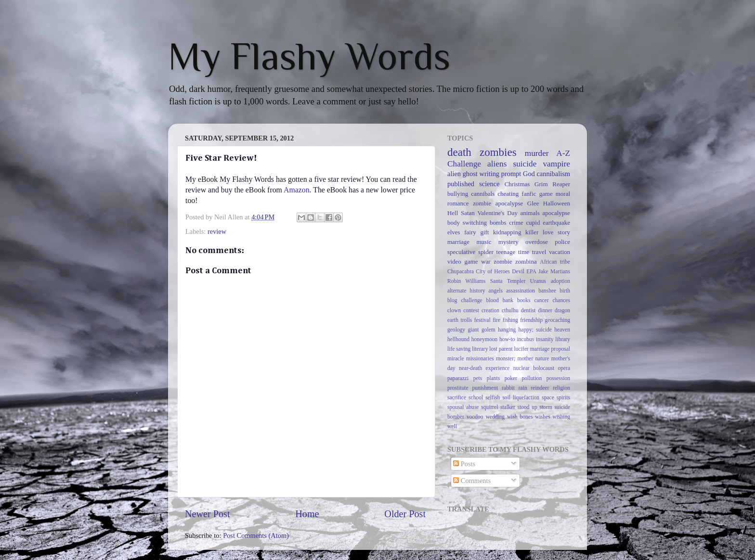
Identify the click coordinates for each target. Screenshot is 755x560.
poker (511, 378)
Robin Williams (466, 281)
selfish (493, 397)
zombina (526, 261)
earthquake (556, 223)
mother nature (534, 358)
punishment (485, 388)
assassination (521, 291)
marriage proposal (550, 349)
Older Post (405, 514)
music (484, 242)
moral (563, 194)
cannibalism (553, 174)
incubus (525, 339)
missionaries (480, 358)
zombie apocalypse (498, 203)
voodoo (475, 417)
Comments (472, 481)
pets (478, 378)
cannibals (483, 194)
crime (516, 223)
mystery (508, 242)
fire (496, 320)
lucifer (521, 349)
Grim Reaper (552, 184)
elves (454, 232)
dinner (545, 310)
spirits (563, 397)
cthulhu (510, 310)
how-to (507, 339)
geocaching (558, 320)
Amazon (297, 190)
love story (556, 232)
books (524, 300)
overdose (537, 242)
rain (523, 388)
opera (564, 368)
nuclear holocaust (534, 368)
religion (561, 388)
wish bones (520, 417)
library (563, 339)
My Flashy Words (309, 56)
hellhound (458, 339)
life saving (459, 349)
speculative (461, 252)
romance (458, 203)
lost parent (501, 349)
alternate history (466, 291)
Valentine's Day (497, 213)
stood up (527, 407)
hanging (507, 330)
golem (488, 330)
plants (494, 378)
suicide (525, 164)
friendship (531, 320)
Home (307, 514)
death (459, 152)
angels (496, 291)
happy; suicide (535, 330)
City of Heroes (493, 271)
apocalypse (556, 213)
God (529, 174)
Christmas (517, 184)
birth (565, 291)
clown (454, 310)
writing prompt (501, 174)
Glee (533, 203)
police (562, 242)
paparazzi (458, 378)
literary (480, 349)
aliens (497, 164)
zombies (498, 152)
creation (490, 310)
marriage (458, 242)
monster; (506, 358)
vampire (556, 164)
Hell (453, 213)
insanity (545, 339)
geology (456, 330)
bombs (498, 223)
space (548, 397)
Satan (468, 213)
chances (561, 300)
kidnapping (507, 232)
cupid (533, 223)
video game (463, 261)
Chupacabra (461, 271)
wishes (542, 417)
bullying (458, 194)
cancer (542, 300)
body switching (467, 223)
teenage (506, 252)
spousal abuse (463, 407)
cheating (508, 194)
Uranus (538, 281)
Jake (543, 271)
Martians (560, 271)
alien (454, 174)
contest (471, 310)
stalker (508, 407)
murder (537, 153)
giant (474, 330)
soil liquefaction (521, 397)
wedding (495, 417)
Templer (516, 281)
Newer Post (208, 514)
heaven (562, 330)
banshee (547, 291)
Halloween (557, 203)
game (546, 194)
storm (546, 407)
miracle (456, 358)
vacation (560, 252)
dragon (562, 310)
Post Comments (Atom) (256, 535)
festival (482, 320)
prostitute (458, 388)
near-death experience (484, 368)
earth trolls (460, 320)
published (461, 184)
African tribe (555, 262)
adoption (560, 281)
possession (558, 378)
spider (486, 252)
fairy (470, 232)
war (486, 261)
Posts (464, 464)
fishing (510, 320)
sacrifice (457, 397)
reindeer (540, 388)
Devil (518, 271)
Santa (496, 281)
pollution (532, 378)
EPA (531, 271)
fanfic (529, 194)
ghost (470, 174)
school (476, 397)
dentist (528, 310)
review (217, 231)
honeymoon (484, 339)
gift (484, 232)
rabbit (508, 388)
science (489, 184)
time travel (532, 252)
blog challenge (465, 300)
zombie (503, 261)
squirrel (489, 407)
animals (530, 213)
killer (532, 232)
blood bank (500, 300)
